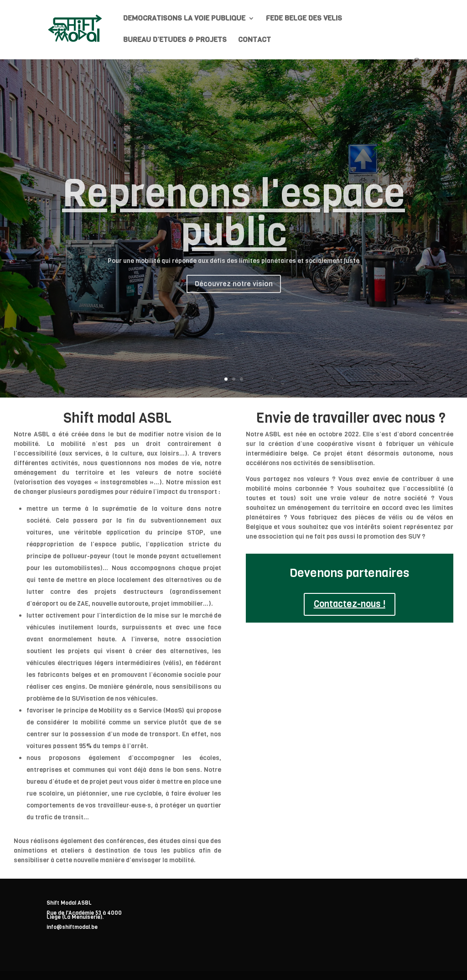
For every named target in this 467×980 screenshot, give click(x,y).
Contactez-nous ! (350, 604)
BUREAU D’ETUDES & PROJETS (175, 40)
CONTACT (254, 40)
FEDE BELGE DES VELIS (304, 19)
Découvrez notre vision (234, 292)
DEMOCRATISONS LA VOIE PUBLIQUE (184, 19)
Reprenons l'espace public (233, 221)
